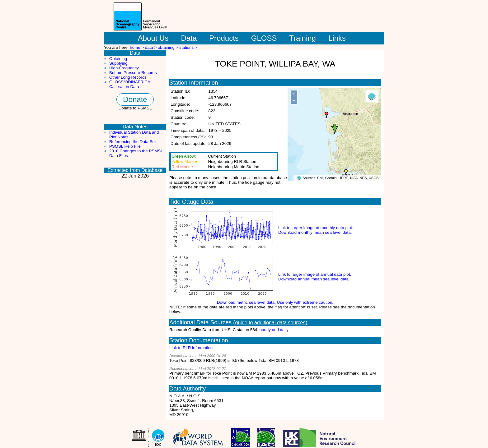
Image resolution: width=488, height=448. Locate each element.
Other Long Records (128, 77)
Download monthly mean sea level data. (315, 232)
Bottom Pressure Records (133, 73)
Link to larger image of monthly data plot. (316, 228)
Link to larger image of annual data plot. (315, 274)
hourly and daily (274, 330)
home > (137, 47)
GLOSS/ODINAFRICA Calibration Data (130, 84)
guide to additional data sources (270, 323)
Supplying (118, 63)
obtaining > (169, 47)
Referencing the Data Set (133, 142)
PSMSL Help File (125, 146)
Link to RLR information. (192, 348)
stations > (188, 47)
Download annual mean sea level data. (314, 279)
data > (151, 47)
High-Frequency (124, 68)
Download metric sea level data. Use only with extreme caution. (275, 302)
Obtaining (118, 59)
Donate (135, 99)
